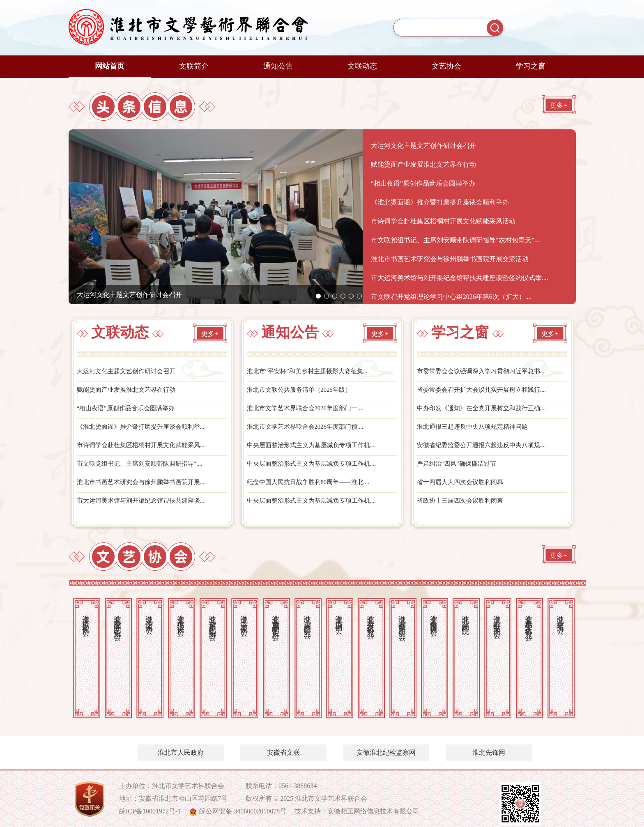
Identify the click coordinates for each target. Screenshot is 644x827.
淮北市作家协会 (149, 616)
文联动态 (362, 66)
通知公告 (278, 66)
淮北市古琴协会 (560, 616)
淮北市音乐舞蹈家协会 (212, 619)
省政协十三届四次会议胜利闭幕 (463, 508)
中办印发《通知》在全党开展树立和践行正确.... (486, 411)
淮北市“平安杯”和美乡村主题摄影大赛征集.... (312, 373)
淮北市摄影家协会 (86, 617)
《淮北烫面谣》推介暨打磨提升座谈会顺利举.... (146, 431)
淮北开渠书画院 (465, 616)
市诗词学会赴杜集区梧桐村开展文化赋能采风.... (146, 450)
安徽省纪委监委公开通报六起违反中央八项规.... (486, 450)
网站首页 (110, 66)
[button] (318, 296)
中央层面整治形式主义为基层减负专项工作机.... (316, 450)
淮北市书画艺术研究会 (402, 619)
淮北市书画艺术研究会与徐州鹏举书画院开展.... (146, 488)
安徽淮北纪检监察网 (386, 752)
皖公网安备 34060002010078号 (243, 811)
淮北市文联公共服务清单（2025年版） (303, 392)
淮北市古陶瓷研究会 (307, 618)
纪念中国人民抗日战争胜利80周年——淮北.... (313, 488)
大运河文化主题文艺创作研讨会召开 (129, 295)
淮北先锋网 (489, 752)
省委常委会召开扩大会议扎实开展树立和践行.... (486, 392)
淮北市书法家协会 (181, 617)
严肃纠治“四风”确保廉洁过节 (459, 469)
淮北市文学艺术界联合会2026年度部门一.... (309, 411)
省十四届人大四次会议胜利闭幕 (463, 488)
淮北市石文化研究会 (370, 618)
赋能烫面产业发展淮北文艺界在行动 (129, 392)
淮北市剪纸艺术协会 (497, 618)
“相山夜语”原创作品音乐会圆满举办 (129, 411)
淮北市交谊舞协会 (434, 617)
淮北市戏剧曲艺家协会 (276, 619)
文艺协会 (446, 66)
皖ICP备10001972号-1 (150, 811)
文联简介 (194, 66)
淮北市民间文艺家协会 (117, 619)
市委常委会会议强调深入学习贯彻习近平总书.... (486, 373)
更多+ (558, 111)
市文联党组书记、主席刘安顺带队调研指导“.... (144, 469)
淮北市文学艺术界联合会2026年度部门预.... (309, 431)
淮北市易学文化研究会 (529, 619)
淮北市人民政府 (181, 752)
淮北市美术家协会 (244, 617)
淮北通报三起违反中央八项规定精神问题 (476, 431)
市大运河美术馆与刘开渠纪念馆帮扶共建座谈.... (146, 508)
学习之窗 (531, 66)
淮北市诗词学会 (339, 616)
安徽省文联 (283, 752)
